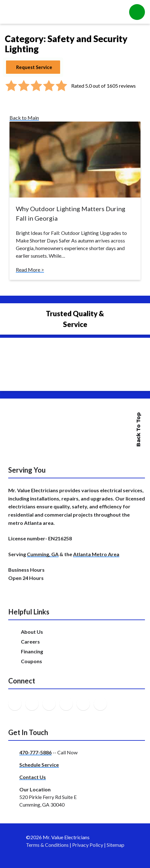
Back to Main (24, 118)
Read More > (30, 270)
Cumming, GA (43, 554)
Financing (32, 651)
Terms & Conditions (47, 845)
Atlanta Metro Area (96, 554)
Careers (30, 642)
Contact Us (33, 777)
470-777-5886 (35, 752)
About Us (32, 632)
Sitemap (116, 845)
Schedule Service (39, 765)
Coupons (31, 661)
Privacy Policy (88, 845)
